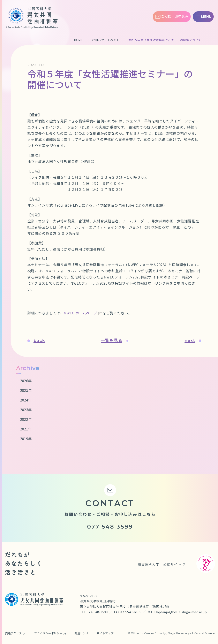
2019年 (26, 439)
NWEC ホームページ (80, 313)
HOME (78, 40)
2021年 (26, 429)
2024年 (26, 400)
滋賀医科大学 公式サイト (159, 564)
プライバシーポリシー (48, 633)
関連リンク (82, 633)
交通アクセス (14, 633)
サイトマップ (105, 633)
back (36, 340)
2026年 (26, 381)
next (193, 340)
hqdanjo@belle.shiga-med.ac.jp (181, 612)
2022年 (26, 419)
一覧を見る (114, 340)
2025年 (26, 390)
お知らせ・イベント (106, 40)
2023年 (26, 410)
